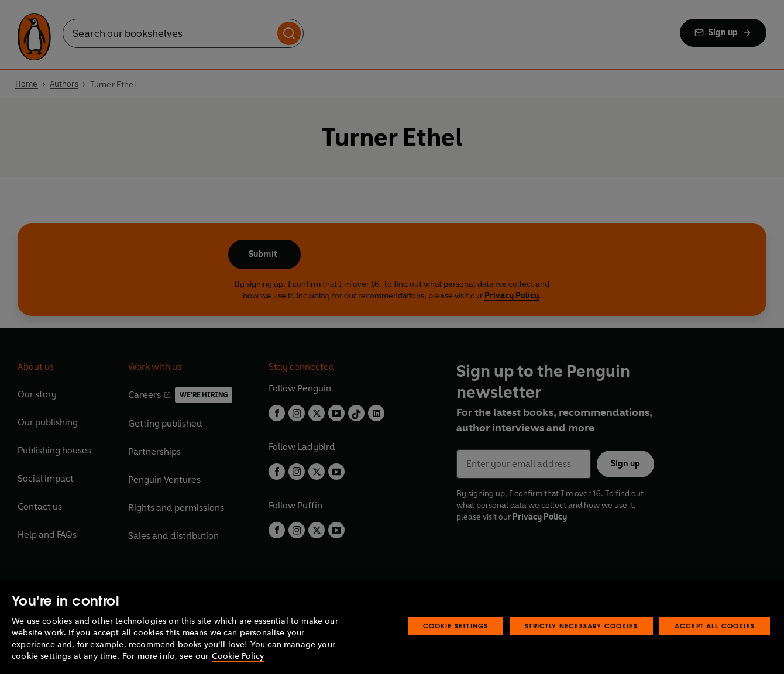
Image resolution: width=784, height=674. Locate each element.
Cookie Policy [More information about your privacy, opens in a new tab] (238, 656)
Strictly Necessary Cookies (581, 626)
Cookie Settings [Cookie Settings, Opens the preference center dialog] (456, 626)
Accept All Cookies (715, 626)
